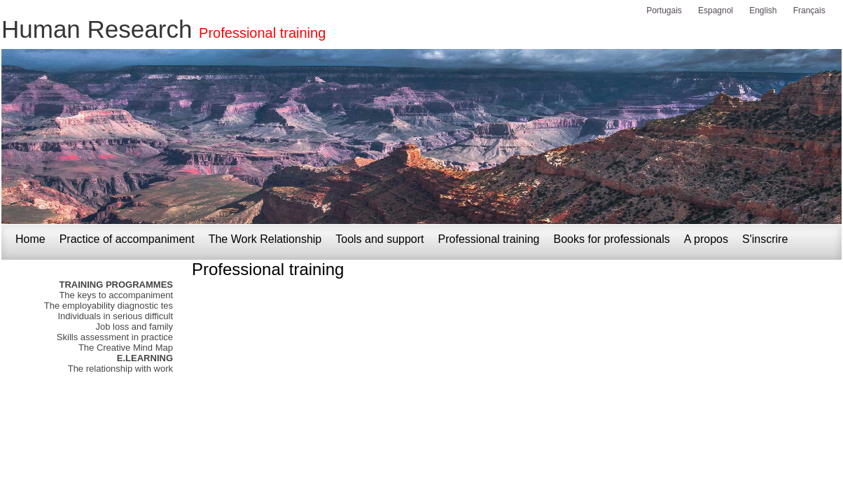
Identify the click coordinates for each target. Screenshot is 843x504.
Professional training (262, 33)
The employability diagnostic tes (109, 306)
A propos (706, 239)
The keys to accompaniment (116, 295)
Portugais (664, 10)
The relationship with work (120, 369)
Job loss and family (134, 327)
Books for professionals (612, 239)
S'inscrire (765, 239)
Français (809, 10)
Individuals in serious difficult (115, 316)
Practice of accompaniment (127, 239)
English (763, 10)
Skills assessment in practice (115, 337)
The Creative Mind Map (126, 348)
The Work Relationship (265, 239)
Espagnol (716, 10)
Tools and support (379, 239)
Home (30, 239)
